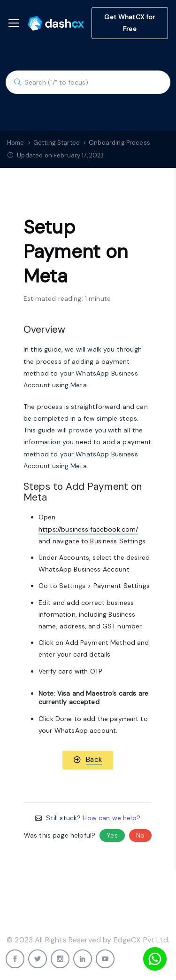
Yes (112, 835)
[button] (88, 760)
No (140, 835)
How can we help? (111, 818)
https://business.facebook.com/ (88, 529)
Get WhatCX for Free (130, 23)
